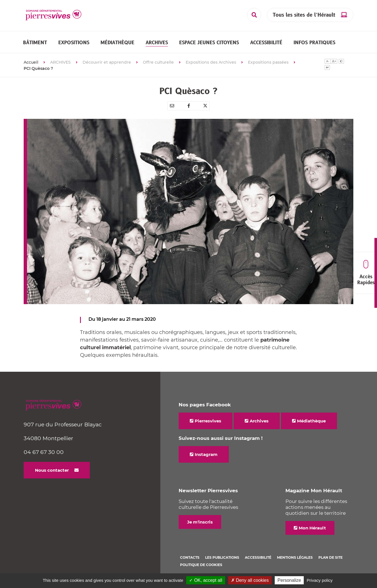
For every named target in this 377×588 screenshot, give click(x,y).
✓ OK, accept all (206, 580)
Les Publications (222, 557)
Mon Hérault (312, 528)
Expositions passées (268, 62)
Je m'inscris (200, 522)
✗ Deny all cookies (250, 580)
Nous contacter (52, 470)
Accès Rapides (366, 273)
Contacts (190, 557)
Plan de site (331, 557)
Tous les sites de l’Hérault (304, 15)
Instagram (206, 454)
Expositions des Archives (211, 62)
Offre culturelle (158, 62)
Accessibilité (258, 557)
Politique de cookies (201, 565)
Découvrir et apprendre (107, 62)
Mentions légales (295, 557)
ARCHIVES (60, 62)
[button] (35, 43)
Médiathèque (311, 421)
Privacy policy (320, 580)
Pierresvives (208, 421)
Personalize (289, 580)
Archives (259, 421)
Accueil (31, 62)
